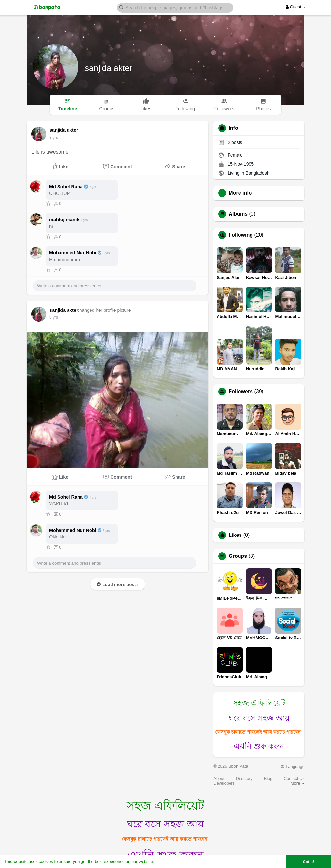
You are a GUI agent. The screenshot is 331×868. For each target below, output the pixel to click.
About (219, 778)
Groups (238, 556)
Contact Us (294, 778)
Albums (238, 214)
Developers (224, 783)
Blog (268, 778)
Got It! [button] (308, 861)
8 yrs (54, 138)
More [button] (298, 783)
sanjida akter (108, 68)
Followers (241, 392)
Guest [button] (296, 7)
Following (241, 235)
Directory (244, 778)
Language (293, 766)
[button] (175, 7)
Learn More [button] (167, 861)
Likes (235, 535)
